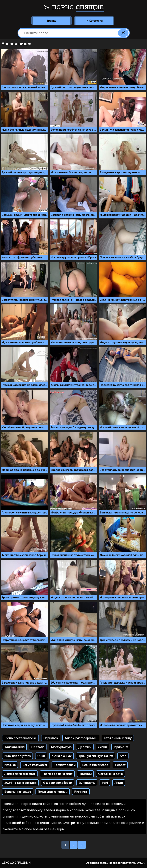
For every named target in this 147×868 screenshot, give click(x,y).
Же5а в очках (62, 756)
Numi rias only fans (17, 756)
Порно (73, 7)
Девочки (85, 747)
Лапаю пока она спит (20, 774)
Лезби (102, 747)
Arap (123, 756)
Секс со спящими (16, 863)
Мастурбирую (61, 747)
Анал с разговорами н (81, 738)
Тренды (52, 21)
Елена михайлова (95, 765)
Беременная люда (18, 792)
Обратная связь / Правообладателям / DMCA (115, 863)
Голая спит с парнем (53, 792)
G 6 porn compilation (58, 783)
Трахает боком (65, 765)
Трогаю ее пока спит (57, 774)
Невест (120, 765)
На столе (38, 747)
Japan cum (121, 747)
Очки (41, 756)
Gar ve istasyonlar (35, 765)
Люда (119, 783)
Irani (105, 783)
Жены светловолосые (20, 738)
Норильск (51, 738)
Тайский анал (14, 747)
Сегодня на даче (110, 774)
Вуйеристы (87, 783)
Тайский (85, 774)
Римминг (81, 792)
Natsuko (10, 765)
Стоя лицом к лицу (118, 738)
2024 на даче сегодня (20, 783)
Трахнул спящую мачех (96, 756)
